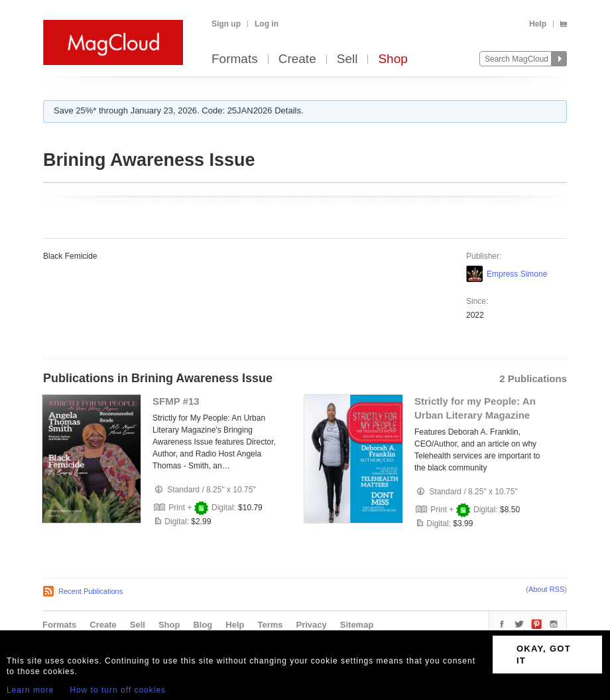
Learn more (30, 690)
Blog (203, 625)
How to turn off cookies (118, 690)
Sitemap (357, 625)
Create (297, 59)
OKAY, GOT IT (544, 655)
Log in (267, 24)
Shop (393, 59)
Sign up (226, 24)
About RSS (546, 589)
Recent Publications (91, 591)
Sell (347, 59)
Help (538, 24)
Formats (235, 59)
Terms (270, 625)
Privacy (312, 625)
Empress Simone (517, 274)
